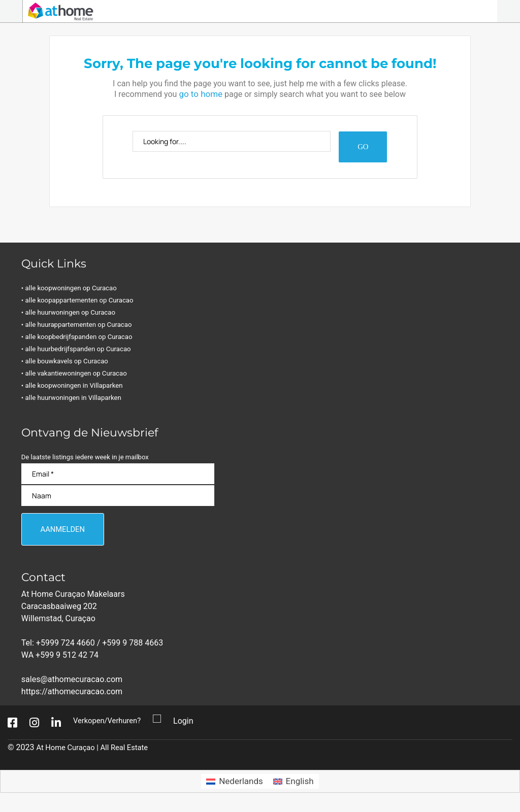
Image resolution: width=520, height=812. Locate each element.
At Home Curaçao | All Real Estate (97, 751)
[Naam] (118, 497)
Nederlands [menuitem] (241, 785)
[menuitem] (234, 785)
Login (189, 725)
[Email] (118, 475)
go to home (201, 93)
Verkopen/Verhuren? (110, 725)
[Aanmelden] (66, 532)
